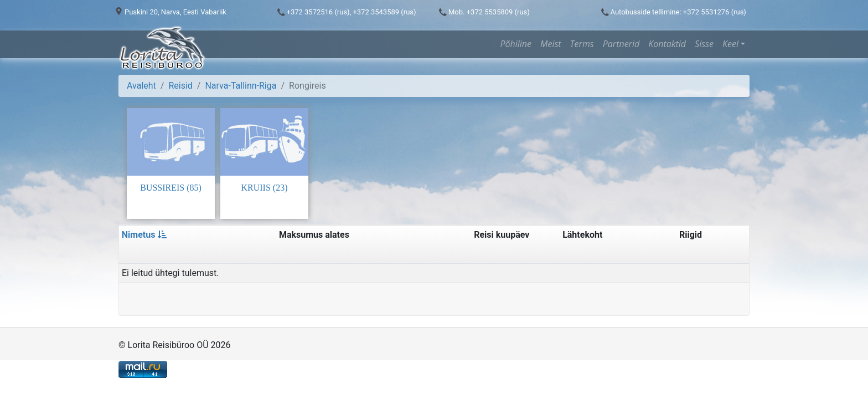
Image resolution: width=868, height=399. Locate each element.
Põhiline (516, 44)
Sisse (704, 44)
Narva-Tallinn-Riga (241, 86)
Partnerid (621, 44)
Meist (551, 44)
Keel (730, 44)
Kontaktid (667, 44)
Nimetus (144, 235)
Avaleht (141, 86)
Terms (582, 44)
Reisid (180, 86)
